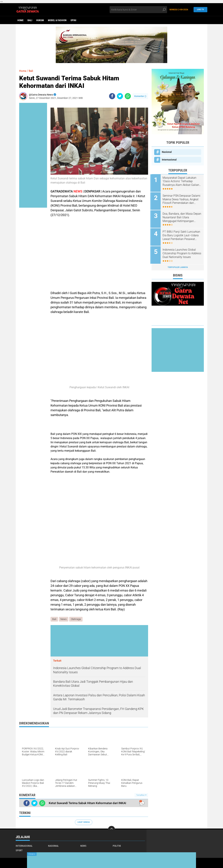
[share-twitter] (120, 96)
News (64, 619)
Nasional (167, 152)
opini (73, 20)
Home (20, 20)
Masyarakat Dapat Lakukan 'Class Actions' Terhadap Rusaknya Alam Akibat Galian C (182, 181)
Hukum (40, 20)
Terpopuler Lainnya (178, 265)
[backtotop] (111, 829)
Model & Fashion (57, 20)
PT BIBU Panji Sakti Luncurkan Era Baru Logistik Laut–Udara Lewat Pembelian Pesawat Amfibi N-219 (182, 234)
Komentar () (140, 96)
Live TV (199, 10)
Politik (117, 846)
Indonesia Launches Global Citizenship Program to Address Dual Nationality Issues (180, 252)
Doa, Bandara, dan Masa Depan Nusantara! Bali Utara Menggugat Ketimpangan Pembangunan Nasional (181, 217)
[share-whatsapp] (128, 96)
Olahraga (76, 619)
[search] (138, 10)
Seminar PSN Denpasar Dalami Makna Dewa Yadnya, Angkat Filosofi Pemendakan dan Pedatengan (182, 199)
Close (32, 854)
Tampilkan (141, 795)
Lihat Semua (84, 822)
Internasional (169, 160)
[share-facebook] (112, 96)
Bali (30, 20)
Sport (19, 850)
